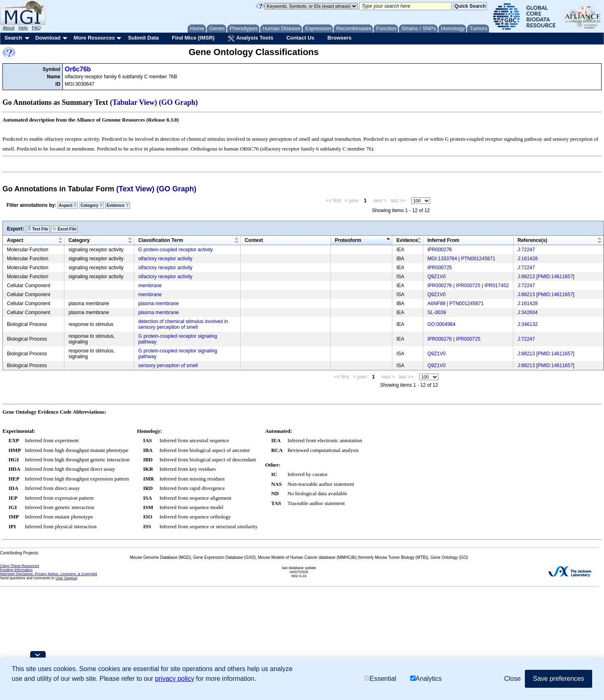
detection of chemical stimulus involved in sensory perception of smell (183, 324)
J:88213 (526, 277)
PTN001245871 (478, 259)
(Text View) (135, 189)
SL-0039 (437, 312)
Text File (38, 229)
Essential (380, 679)
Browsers (340, 38)
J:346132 (528, 324)
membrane (150, 286)
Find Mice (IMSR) (193, 38)
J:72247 (526, 250)
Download (48, 38)
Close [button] (512, 679)
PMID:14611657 (555, 277)
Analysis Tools (250, 38)
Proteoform (348, 240)
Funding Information (16, 570)
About (9, 28)
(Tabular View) (134, 102)
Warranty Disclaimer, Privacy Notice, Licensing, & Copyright (49, 574)
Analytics (426, 679)
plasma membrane (158, 303)
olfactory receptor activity (165, 259)
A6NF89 (436, 303)
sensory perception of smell (168, 366)
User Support (66, 578)
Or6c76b (78, 69)
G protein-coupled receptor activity (176, 250)
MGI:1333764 (442, 259)
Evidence (118, 205)
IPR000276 (440, 250)
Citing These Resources (20, 566)
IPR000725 (440, 268)
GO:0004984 (441, 324)
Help (23, 28)
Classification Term (161, 240)
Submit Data (144, 38)
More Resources (94, 38)
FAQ (36, 28)
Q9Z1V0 (437, 277)
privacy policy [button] (175, 679)
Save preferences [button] (559, 679)
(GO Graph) (179, 102)
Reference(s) (532, 240)
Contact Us (300, 38)
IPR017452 (497, 286)
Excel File (64, 229)
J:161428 (528, 259)
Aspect (68, 205)
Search (13, 38)
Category (92, 205)
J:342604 (528, 312)
